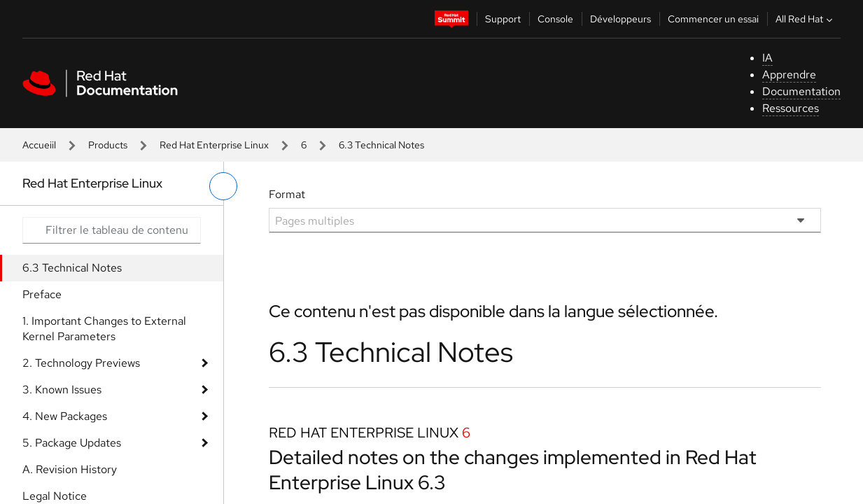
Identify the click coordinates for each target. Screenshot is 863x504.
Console (555, 19)
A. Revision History (70, 469)
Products (108, 145)
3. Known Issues (62, 390)
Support (503, 19)
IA (767, 58)
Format (287, 194)
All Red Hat (806, 19)
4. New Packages (65, 416)
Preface (42, 294)
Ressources (791, 108)
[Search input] (112, 230)
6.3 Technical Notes (72, 268)
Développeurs (620, 19)
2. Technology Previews (81, 363)
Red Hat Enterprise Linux (214, 145)
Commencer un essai (713, 19)
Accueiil (39, 145)
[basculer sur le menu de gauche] (223, 186)
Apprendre (789, 75)
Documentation (801, 91)
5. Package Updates (72, 443)
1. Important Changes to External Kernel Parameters (104, 329)
